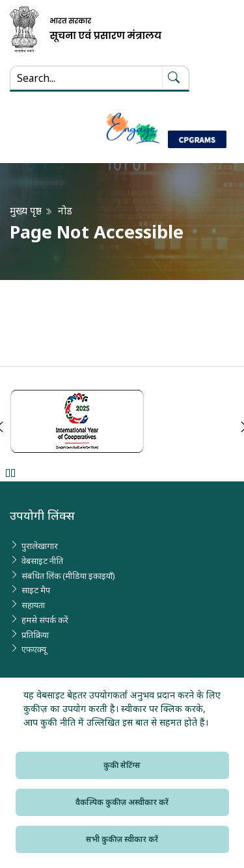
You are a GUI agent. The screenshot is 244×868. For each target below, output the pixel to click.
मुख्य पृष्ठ (26, 211)
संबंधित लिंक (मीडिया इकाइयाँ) (68, 576)
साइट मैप (36, 590)
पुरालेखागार (40, 546)
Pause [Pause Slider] (10, 473)
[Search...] (86, 78)
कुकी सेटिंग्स (122, 765)
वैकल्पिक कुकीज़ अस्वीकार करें (122, 802)
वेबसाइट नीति (42, 561)
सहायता (33, 605)
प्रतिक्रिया (35, 635)
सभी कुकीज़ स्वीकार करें (122, 839)
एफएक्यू (34, 649)
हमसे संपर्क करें (45, 620)
